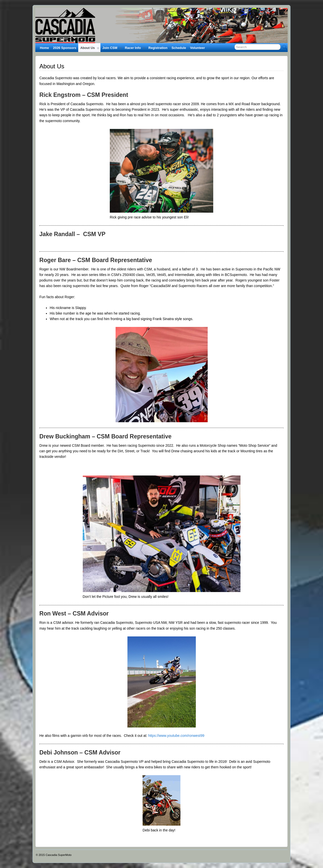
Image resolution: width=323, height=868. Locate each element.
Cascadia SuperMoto (59, 855)
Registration (158, 48)
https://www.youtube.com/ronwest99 (176, 736)
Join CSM (112, 49)
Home (44, 48)
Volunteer (197, 48)
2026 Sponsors (65, 48)
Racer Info (135, 49)
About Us (90, 49)
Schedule (179, 48)
